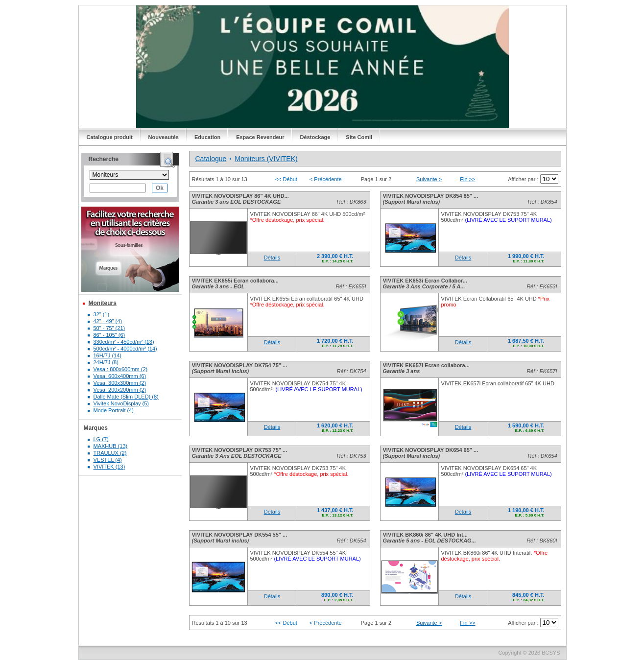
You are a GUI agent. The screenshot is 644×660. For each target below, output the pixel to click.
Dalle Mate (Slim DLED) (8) (126, 397)
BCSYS (551, 653)
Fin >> (467, 179)
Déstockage (315, 137)
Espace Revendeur (260, 137)
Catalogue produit (110, 137)
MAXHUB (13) (111, 446)
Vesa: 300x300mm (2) (120, 383)
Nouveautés (164, 137)
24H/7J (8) (106, 362)
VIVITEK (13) (109, 467)
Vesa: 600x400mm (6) (120, 376)
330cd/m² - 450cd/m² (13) (124, 342)
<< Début (286, 179)
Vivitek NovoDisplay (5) (121, 403)
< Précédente (326, 179)
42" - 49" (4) (108, 321)
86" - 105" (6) (109, 335)
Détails (272, 258)
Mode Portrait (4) (114, 410)
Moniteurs (103, 303)
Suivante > (429, 179)
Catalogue (211, 159)
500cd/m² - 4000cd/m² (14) (125, 349)
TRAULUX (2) (110, 453)
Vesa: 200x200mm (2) (120, 390)
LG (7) (101, 439)
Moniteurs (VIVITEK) (266, 159)
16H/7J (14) (107, 355)
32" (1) (102, 314)
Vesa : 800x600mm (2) (121, 369)
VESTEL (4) (108, 460)
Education (207, 137)
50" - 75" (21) (109, 328)
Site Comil (359, 137)
